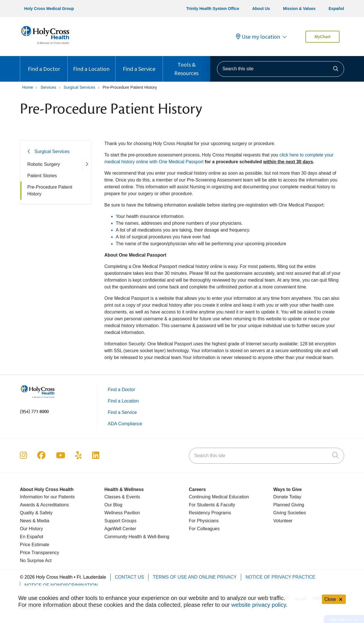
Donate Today (287, 497)
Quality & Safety (36, 513)
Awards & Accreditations (44, 505)
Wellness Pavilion (122, 513)
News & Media (35, 521)
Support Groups (120, 521)
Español (336, 9)
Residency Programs (210, 513)
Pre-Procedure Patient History (50, 190)
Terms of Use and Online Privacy (195, 577)
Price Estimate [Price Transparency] (35, 545)
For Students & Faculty (212, 505)
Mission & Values (299, 9)
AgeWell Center (120, 529)
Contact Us (130, 577)
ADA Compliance (125, 424)
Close (334, 599)
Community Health (123, 537)
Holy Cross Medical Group (49, 9)
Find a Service (139, 64)
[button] (87, 164)
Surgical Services (52, 151)
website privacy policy (258, 605)
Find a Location (91, 64)
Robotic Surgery (44, 164)
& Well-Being (156, 537)
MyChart (322, 37)
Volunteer (283, 521)
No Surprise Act (36, 561)
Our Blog (113, 505)
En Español (32, 537)
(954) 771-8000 (34, 412)
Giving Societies (290, 513)
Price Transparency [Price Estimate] (40, 553)
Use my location (258, 37)
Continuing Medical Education (219, 497)
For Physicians (204, 521)
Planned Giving (289, 505)
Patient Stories (42, 176)
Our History (31, 529)
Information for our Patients (47, 497)
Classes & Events (122, 497)
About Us (261, 9)
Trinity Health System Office (213, 9)
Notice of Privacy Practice (280, 577)
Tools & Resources (187, 66)
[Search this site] (281, 69)
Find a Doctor (44, 64)
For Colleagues (204, 529)
